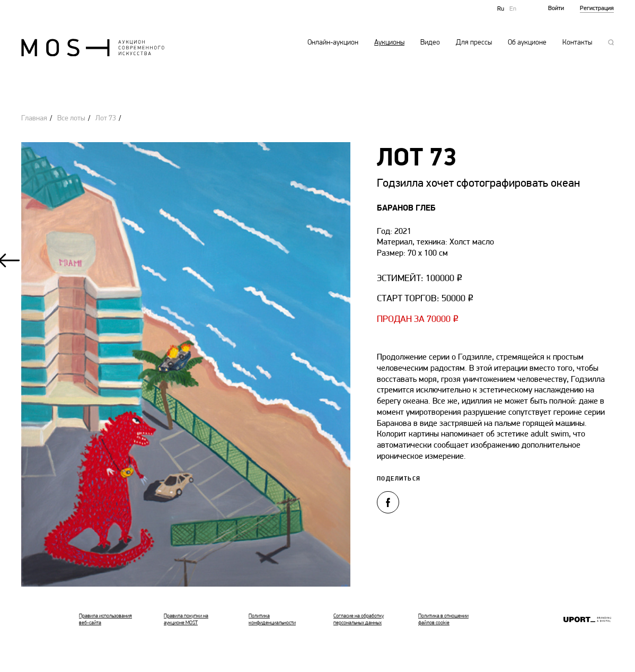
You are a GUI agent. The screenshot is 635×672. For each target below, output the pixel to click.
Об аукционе (527, 43)
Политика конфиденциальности (272, 619)
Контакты (577, 43)
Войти (556, 8)
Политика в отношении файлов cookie (443, 619)
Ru (501, 9)
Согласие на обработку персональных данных (359, 619)
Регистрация (597, 8)
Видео (430, 43)
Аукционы (389, 43)
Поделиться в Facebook (388, 502)
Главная (34, 119)
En (513, 9)
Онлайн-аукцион (333, 43)
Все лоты (71, 119)
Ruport (587, 620)
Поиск (611, 42)
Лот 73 (106, 119)
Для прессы (474, 43)
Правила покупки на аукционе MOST (186, 619)
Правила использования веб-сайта (105, 619)
